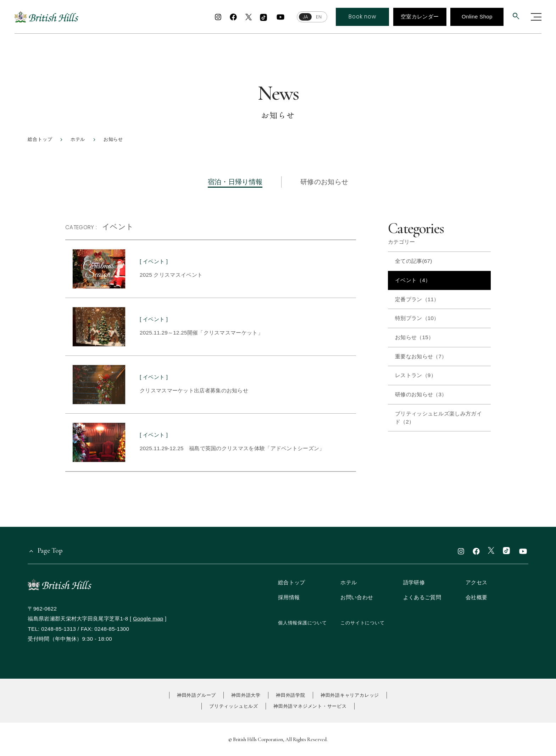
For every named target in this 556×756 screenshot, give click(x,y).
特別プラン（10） (417, 318)
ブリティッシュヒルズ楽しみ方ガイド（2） (438, 418)
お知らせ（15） (414, 337)
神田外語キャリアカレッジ (350, 695)
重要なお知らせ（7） (421, 356)
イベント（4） (413, 280)
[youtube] (280, 17)
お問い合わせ (357, 597)
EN (319, 17)
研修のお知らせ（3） (421, 394)
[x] (249, 18)
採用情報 (289, 597)
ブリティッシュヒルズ (234, 706)
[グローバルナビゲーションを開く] (536, 17)
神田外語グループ (196, 695)
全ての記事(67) (414, 261)
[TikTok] (263, 18)
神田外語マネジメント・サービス (310, 706)
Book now (362, 16)
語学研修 (414, 582)
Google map (148, 619)
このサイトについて (362, 623)
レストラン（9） (416, 375)
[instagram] (218, 17)
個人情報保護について (302, 623)
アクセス (476, 582)
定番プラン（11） (417, 299)
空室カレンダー (420, 16)
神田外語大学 (246, 695)
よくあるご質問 (422, 597)
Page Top (50, 550)
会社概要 (476, 597)
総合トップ (292, 582)
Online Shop (477, 16)
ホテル (349, 582)
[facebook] (233, 17)
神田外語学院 (291, 695)
